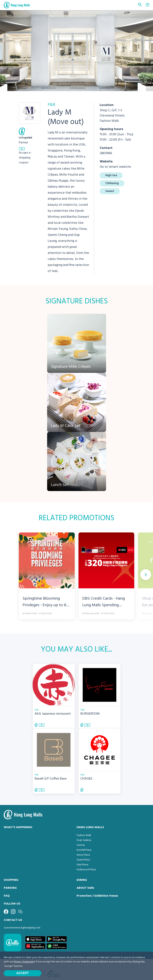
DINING (82, 880)
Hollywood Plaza (86, 870)
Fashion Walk (84, 835)
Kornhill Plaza (84, 850)
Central (81, 845)
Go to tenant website (115, 167)
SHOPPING (11, 880)
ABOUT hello (85, 888)
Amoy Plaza (83, 855)
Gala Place (83, 865)
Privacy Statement (24, 962)
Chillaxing (112, 183)
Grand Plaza (83, 860)
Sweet (110, 191)
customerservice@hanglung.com (22, 928)
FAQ (7, 896)
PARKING (10, 888)
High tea (111, 175)
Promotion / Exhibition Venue (97, 896)
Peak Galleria (84, 840)
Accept (23, 973)
